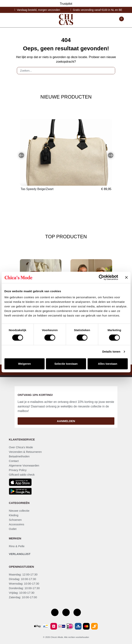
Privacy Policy (18, 470)
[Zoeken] (111, 71)
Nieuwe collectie (19, 511)
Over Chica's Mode (21, 447)
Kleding (14, 515)
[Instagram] (66, 612)
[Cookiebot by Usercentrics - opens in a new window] (101, 277)
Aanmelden (66, 421)
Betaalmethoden (19, 456)
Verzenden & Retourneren (25, 452)
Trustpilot (66, 4)
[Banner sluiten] (126, 277)
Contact (14, 461)
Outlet (13, 529)
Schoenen (15, 520)
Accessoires (17, 524)
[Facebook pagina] (55, 612)
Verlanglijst (20, 554)
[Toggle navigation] (10, 20)
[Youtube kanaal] (77, 612)
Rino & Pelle (17, 546)
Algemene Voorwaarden (24, 465)
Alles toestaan (108, 364)
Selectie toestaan (66, 364)
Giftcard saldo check (22, 475)
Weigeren (24, 364)
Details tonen (111, 352)
